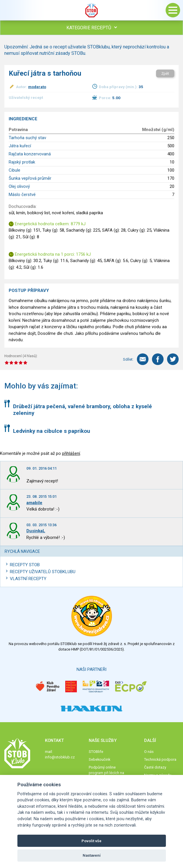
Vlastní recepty (28, 579)
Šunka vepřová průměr (30, 178)
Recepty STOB (25, 565)
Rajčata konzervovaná (30, 154)
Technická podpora (160, 759)
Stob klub (92, 10)
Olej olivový (19, 186)
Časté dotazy (155, 767)
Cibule (15, 170)
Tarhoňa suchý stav (27, 138)
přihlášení (71, 453)
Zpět (165, 73)
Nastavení (92, 855)
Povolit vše (91, 841)
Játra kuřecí (20, 146)
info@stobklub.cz (60, 757)
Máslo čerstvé (22, 195)
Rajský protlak (22, 162)
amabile (34, 503)
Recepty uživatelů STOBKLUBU (43, 572)
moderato (37, 87)
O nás (149, 752)
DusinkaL (36, 531)
